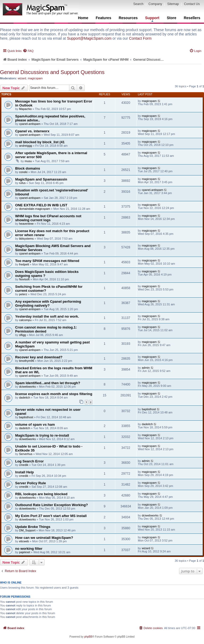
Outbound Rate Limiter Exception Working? (52, 505)
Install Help (24, 472)
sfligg (23, 335)
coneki (23, 172)
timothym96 (27, 361)
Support (152, 19)
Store (172, 18)
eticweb (24, 541)
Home (83, 18)
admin (146, 368)
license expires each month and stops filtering (54, 394)
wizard (22, 78)
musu (28, 161)
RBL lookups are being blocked (41, 494)
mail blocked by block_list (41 (40, 142)
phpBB (88, 637)
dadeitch (25, 397)
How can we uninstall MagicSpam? (44, 538)
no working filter (29, 549)
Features (103, 18)
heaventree (26, 224)
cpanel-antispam (30, 124)
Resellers (192, 18)
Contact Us (192, 4)
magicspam (35, 78)
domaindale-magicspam (35, 209)
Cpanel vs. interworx (32, 131)
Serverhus (26, 454)
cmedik (24, 465)
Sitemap (173, 4)
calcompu (25, 320)
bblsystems (26, 239)
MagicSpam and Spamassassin (41, 179)
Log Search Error (29, 461)
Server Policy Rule (31, 483)
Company (155, 4)
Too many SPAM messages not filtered (47, 261)
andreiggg (26, 146)
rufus (22, 183)
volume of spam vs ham (35, 424)
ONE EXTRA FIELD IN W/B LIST (41, 205)
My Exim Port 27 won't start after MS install (51, 516)
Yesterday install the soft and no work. (47, 316)
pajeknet (25, 552)
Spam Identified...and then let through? (48, 383)
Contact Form (140, 38)
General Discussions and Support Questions (52, 72)
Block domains (28, 168)
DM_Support (27, 530)
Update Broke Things (33, 527)
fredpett (24, 264)
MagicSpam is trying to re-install (42, 435)
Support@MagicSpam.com (89, 38)
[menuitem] (28, 51)
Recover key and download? (39, 357)
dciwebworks (27, 387)
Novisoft (24, 279)
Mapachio (25, 109)
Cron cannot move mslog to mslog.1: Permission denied (46, 329)
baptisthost (26, 417)
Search (138, 4)
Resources (128, 18)
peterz (23, 294)
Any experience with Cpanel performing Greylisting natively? (48, 303)
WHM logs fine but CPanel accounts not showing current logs (48, 218)
